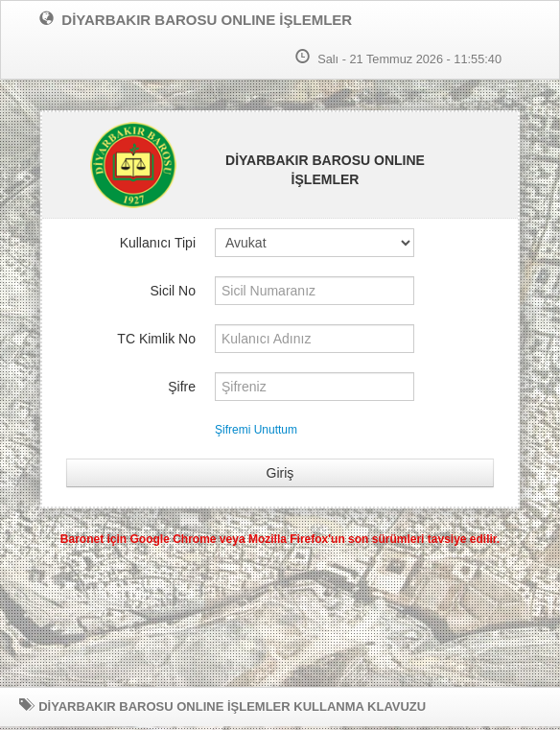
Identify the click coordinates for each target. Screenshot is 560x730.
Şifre (182, 387)
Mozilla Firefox (288, 539)
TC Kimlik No (156, 339)
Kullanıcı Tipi (158, 243)
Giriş (280, 473)
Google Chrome (174, 539)
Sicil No (173, 291)
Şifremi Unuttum (256, 430)
